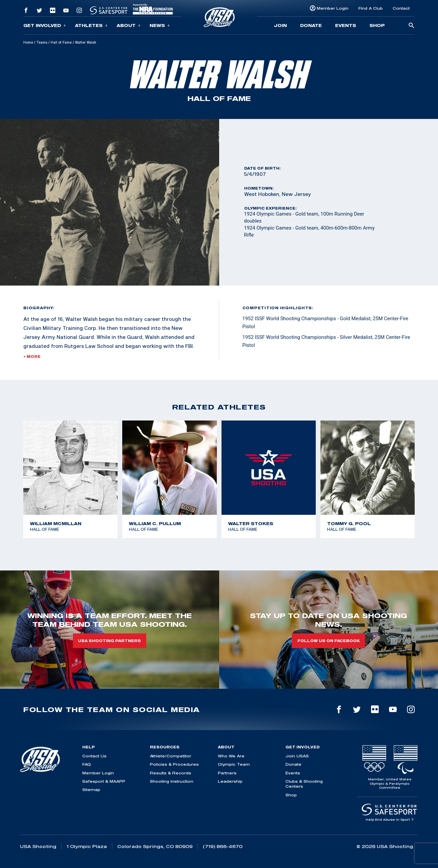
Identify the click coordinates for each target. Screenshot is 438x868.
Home (28, 42)
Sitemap (91, 790)
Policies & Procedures (174, 764)
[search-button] (411, 26)
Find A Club (371, 8)
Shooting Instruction (172, 781)
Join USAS (297, 756)
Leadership (230, 781)
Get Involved (45, 25)
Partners (227, 773)
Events (346, 25)
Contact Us (94, 756)
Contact (401, 8)
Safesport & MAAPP (104, 781)
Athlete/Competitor (171, 756)
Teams (42, 42)
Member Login (333, 8)
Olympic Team (234, 764)
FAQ (87, 764)
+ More (32, 357)
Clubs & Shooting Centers (304, 784)
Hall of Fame (61, 42)
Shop (377, 25)
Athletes (91, 25)
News (160, 25)
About (129, 25)
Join (280, 25)
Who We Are (231, 756)
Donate (311, 25)
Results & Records (171, 773)
